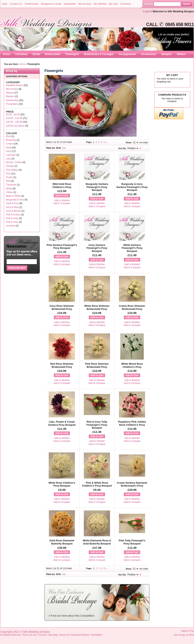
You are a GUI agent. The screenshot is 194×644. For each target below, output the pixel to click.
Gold (8, 148)
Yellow (9, 192)
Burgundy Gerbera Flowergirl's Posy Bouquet (97, 187)
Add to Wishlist (62, 200)
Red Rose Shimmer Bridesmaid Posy (62, 365)
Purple (9, 177)
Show (129, 142)
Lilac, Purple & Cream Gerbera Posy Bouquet (62, 423)
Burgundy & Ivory (15, 200)
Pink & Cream (13, 215)
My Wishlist (100, 4)
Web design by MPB (184, 635)
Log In (147, 11)
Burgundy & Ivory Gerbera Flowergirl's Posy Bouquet (132, 187)
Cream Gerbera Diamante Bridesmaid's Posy (132, 484)
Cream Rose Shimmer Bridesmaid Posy (132, 307)
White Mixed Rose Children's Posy (132, 365)
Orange (10, 166)
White (9, 189)
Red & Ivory (12, 222)
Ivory (9, 151)
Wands (10, 93)
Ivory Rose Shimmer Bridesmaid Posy (62, 307)
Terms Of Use (30, 635)
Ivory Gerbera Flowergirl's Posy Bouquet (97, 248)
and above (15, 126)
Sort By (122, 148)
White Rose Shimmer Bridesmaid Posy (97, 307)
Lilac (8, 159)
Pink (8, 174)
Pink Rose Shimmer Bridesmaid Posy (97, 365)
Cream (10, 144)
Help (5, 4)
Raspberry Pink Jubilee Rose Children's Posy (132, 423)
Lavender (11, 155)
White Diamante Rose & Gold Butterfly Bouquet (97, 542)
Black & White (13, 196)
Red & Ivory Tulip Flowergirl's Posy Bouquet (97, 425)
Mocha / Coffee (14, 162)
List (64, 148)
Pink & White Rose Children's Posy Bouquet (97, 484)
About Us (64, 635)
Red (8, 181)
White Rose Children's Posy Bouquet (62, 484)
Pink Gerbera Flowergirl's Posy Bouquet (62, 247)
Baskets (10, 96)
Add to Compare (62, 203)
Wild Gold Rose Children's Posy (62, 186)
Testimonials (31, 4)
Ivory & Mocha (13, 211)
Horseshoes (12, 100)
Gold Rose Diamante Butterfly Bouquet (62, 542)
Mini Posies (12, 89)
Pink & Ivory (12, 218)
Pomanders (12, 104)
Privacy (43, 635)
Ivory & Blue (12, 207)
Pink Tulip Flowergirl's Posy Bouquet (132, 542)
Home (6, 54)
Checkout (126, 4)
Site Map (53, 635)
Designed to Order (51, 4)
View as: (51, 148)
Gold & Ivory (12, 203)
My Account (85, 4)
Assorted (11, 226)
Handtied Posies (14, 85)
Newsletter (70, 4)
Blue (8, 136)
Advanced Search (80, 635)
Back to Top (188, 631)
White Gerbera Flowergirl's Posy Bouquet (132, 248)
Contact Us (16, 4)
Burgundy (11, 140)
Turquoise (11, 185)
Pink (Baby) (12, 170)
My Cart (113, 4)
